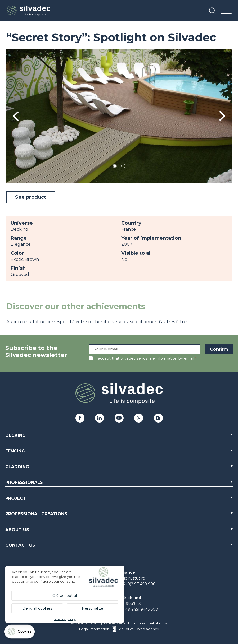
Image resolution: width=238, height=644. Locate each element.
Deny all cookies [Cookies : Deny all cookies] (37, 608)
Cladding (17, 467)
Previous (16, 116)
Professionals (24, 482)
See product (31, 197)
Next (222, 116)
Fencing (15, 451)
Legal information (94, 629)
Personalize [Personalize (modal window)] (93, 608)
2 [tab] (123, 167)
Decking (15, 435)
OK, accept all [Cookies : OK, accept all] (65, 596)
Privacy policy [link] (65, 619)
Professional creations (36, 514)
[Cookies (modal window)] (20, 633)
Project (16, 498)
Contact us (20, 545)
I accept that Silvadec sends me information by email (145, 358)
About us (17, 530)
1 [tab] (115, 167)
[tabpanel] (119, 116)
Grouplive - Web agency (138, 629)
